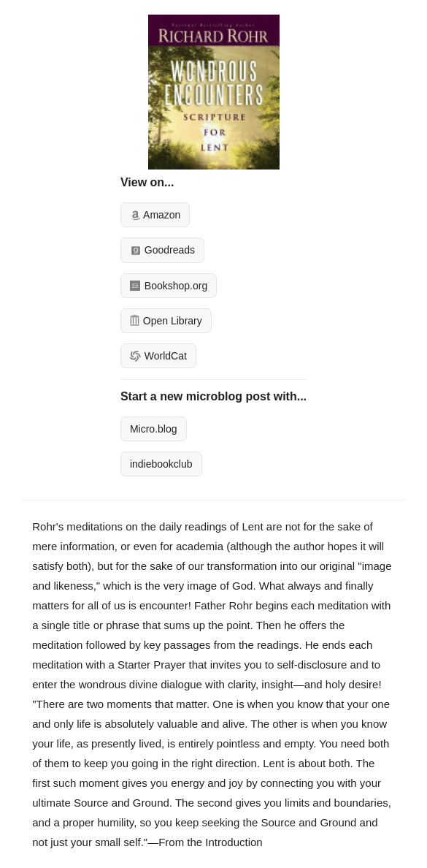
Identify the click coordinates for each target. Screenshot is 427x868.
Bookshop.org (169, 286)
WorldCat (158, 356)
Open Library (166, 321)
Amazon (155, 215)
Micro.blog (154, 429)
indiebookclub (161, 464)
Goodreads (162, 250)
